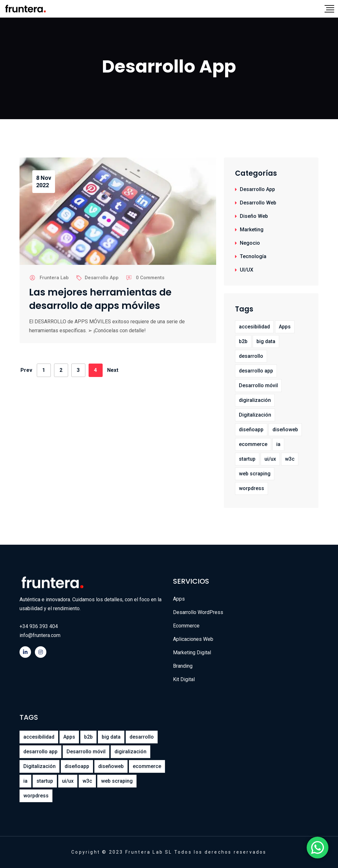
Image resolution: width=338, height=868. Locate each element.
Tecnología (253, 256)
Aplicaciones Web (193, 639)
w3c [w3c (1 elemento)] (290, 459)
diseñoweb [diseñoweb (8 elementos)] (285, 430)
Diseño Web (254, 216)
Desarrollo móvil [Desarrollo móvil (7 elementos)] (258, 385)
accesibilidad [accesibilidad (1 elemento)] (254, 327)
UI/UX (247, 270)
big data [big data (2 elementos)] (266, 341)
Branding (183, 666)
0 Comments (150, 278)
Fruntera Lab (54, 278)
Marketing (252, 230)
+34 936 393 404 (39, 626)
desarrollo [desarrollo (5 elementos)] (251, 356)
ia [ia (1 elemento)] (278, 444)
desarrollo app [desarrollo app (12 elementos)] (256, 371)
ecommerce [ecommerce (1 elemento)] (253, 444)
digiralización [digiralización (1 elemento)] (255, 400)
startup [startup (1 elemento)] (247, 459)
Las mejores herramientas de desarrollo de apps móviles (100, 299)
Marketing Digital (192, 653)
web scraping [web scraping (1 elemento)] (255, 474)
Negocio (250, 243)
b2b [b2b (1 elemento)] (243, 341)
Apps (179, 599)
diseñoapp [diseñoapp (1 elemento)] (251, 430)
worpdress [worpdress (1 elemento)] (252, 488)
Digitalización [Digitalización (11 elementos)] (255, 415)
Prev (26, 370)
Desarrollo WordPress (198, 612)
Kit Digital (184, 679)
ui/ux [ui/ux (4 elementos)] (270, 459)
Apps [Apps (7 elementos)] (285, 327)
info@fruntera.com (40, 635)
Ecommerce (186, 626)
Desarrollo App (102, 278)
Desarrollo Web (258, 203)
